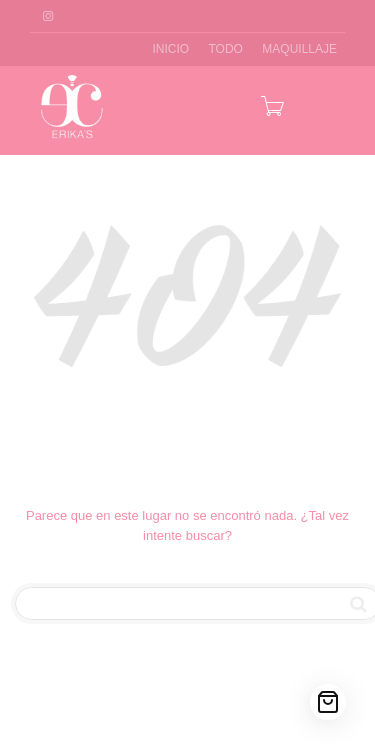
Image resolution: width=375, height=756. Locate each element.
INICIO (170, 49)
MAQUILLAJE (299, 49)
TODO (226, 49)
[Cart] (328, 702)
